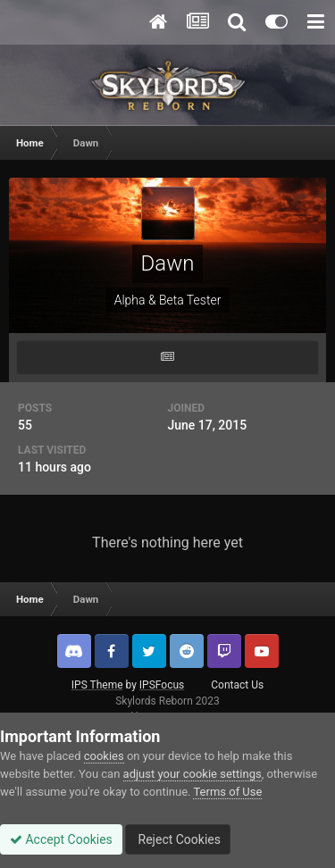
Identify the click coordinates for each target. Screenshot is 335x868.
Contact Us (237, 685)
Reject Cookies (178, 839)
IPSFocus (162, 685)
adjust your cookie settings (193, 774)
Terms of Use (227, 792)
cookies (104, 756)
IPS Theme (97, 685)
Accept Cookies (61, 839)
